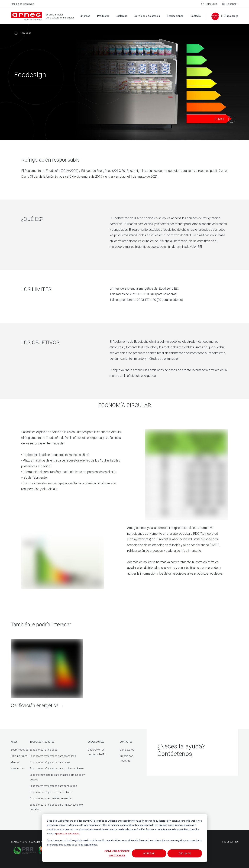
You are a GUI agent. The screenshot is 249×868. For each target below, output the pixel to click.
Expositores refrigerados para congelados (53, 786)
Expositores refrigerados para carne (50, 762)
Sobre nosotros (20, 750)
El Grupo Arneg (19, 756)
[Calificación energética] (47, 675)
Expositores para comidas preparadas (51, 799)
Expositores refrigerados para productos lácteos (57, 769)
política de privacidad (68, 833)
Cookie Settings (230, 842)
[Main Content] (225, 119)
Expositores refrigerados (44, 750)
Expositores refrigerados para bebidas (51, 792)
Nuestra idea (18, 769)
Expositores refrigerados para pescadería (53, 756)
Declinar (185, 853)
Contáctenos (127, 750)
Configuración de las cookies (117, 853)
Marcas (15, 762)
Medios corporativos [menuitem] (22, 4)
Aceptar (149, 853)
